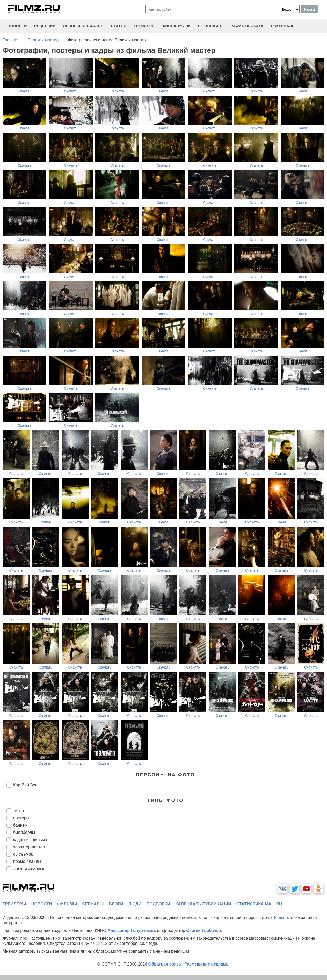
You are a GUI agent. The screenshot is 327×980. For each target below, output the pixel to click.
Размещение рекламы (207, 964)
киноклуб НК (177, 26)
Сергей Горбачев (204, 930)
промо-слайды (27, 861)
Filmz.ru (282, 918)
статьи (119, 26)
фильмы (67, 904)
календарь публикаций (203, 904)
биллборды (24, 832)
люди (135, 904)
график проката (246, 26)
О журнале (283, 26)
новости (17, 26)
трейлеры (145, 26)
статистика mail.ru (259, 904)
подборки (158, 904)
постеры (21, 818)
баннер (20, 825)
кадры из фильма (30, 840)
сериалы (93, 904)
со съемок (23, 854)
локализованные (29, 869)
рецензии (45, 26)
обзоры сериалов (83, 26)
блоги (116, 904)
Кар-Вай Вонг (26, 785)
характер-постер (29, 847)
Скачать (24, 91)
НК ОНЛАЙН (209, 26)
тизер (19, 811)
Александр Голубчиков (131, 930)
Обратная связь (165, 964)
